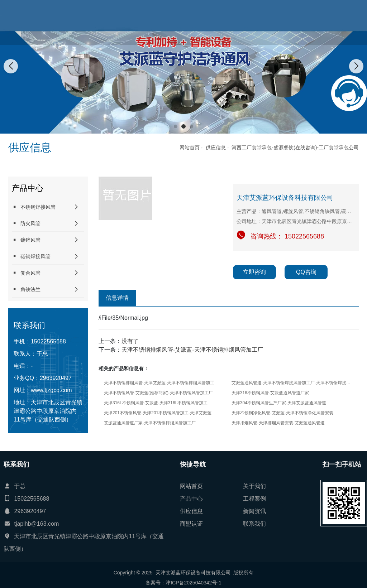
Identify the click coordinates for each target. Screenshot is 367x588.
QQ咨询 (306, 272)
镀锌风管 (26, 240)
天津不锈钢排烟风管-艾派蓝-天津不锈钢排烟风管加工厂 (192, 350)
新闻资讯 (286, 22)
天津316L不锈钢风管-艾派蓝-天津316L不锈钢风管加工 (156, 403)
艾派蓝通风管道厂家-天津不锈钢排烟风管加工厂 (150, 423)
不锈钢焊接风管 (34, 207)
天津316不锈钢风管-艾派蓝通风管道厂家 (270, 393)
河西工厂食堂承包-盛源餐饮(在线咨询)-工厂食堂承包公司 (295, 148)
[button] (176, 126)
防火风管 (26, 223)
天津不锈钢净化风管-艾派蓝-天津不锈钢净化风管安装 (282, 413)
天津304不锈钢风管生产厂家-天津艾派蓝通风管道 (279, 403)
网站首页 (138, 22)
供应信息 (256, 22)
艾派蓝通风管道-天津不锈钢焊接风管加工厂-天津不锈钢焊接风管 (291, 383)
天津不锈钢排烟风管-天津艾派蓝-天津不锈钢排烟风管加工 (159, 383)
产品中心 (197, 22)
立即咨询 (254, 272)
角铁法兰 (26, 289)
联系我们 (345, 22)
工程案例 (227, 22)
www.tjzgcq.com (51, 390)
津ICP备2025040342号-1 (194, 583)
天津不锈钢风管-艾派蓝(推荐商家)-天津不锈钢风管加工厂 (158, 393)
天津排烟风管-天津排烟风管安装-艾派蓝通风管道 (278, 423)
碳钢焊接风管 (31, 256)
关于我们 (167, 22)
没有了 (130, 341)
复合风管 (26, 273)
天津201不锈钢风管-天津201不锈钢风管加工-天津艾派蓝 (158, 413)
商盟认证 (315, 22)
